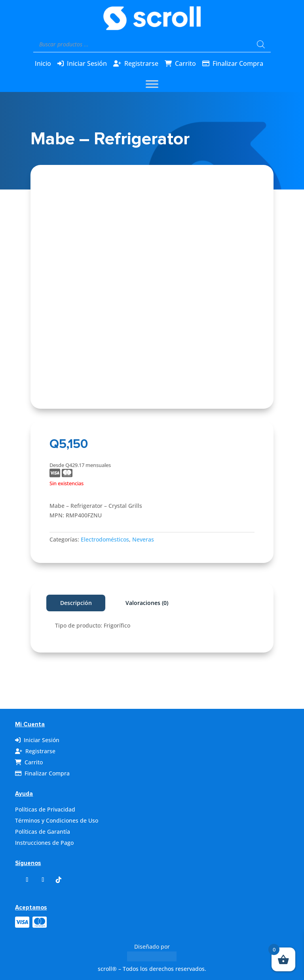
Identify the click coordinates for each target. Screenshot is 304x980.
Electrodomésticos (105, 539)
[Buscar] (261, 44)
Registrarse (141, 63)
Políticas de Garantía (43, 832)
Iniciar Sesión (87, 63)
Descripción (76, 603)
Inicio (43, 63)
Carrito (185, 63)
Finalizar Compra (238, 63)
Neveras (143, 539)
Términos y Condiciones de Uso (57, 820)
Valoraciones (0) (147, 603)
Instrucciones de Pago (44, 843)
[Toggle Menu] (152, 84)
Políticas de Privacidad (45, 809)
